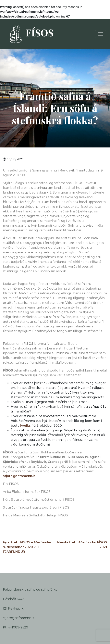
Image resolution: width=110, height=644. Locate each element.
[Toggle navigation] (101, 34)
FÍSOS (30, 34)
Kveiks (25, 426)
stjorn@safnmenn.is (19, 476)
